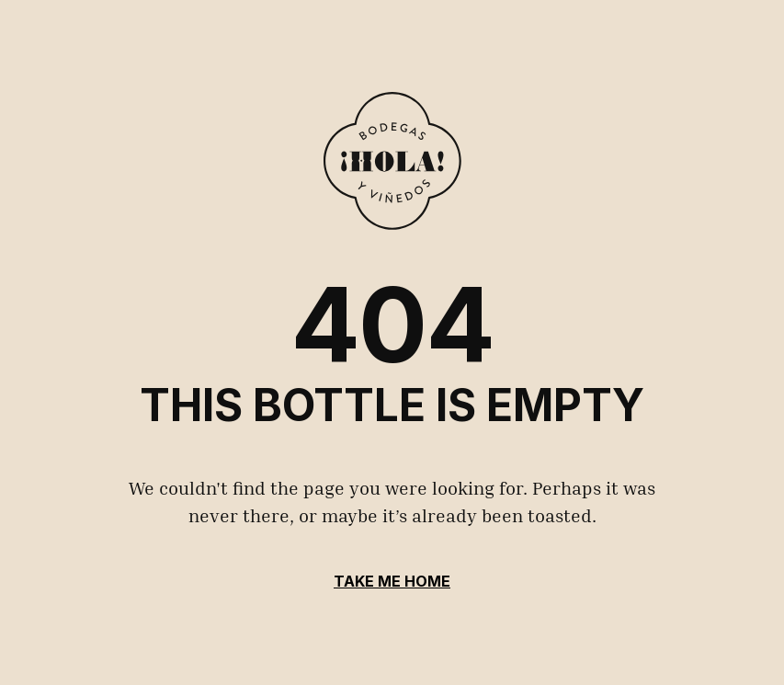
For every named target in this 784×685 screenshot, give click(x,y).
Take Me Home (392, 581)
